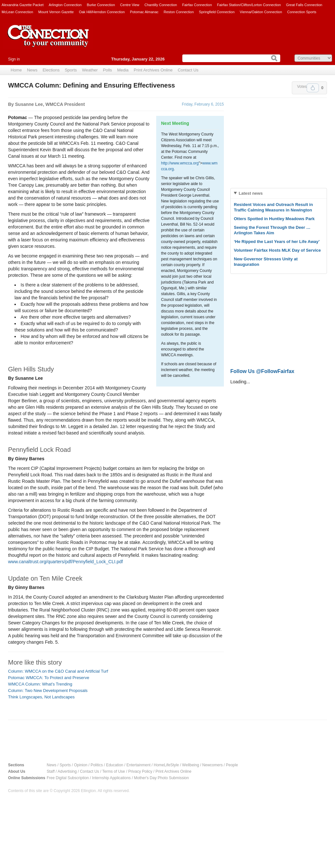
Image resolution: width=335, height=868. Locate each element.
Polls (107, 70)
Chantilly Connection (161, 5)
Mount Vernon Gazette (56, 12)
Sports (71, 70)
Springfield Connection (217, 12)
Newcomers (212, 765)
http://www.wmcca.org (180, 163)
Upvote (313, 88)
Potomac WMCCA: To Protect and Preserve (49, 678)
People (232, 765)
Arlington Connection (65, 5)
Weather (90, 70)
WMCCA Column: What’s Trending (40, 684)
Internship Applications (111, 778)
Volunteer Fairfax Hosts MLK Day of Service (277, 250)
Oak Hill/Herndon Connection (102, 12)
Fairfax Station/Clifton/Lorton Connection (249, 5)
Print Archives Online (153, 70)
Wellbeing (190, 765)
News (32, 70)
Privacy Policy (140, 771)
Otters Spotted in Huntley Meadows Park (274, 219)
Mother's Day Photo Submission (161, 778)
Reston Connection (179, 12)
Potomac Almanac (144, 12)
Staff (51, 771)
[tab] (279, 193)
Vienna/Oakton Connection (261, 12)
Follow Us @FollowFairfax (262, 371)
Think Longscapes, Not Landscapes (41, 697)
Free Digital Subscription (68, 778)
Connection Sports (302, 12)
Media (123, 70)
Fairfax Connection (197, 5)
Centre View (130, 5)
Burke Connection (101, 5)
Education (115, 765)
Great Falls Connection (304, 5)
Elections (51, 70)
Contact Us (188, 70)
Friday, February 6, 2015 (203, 104)
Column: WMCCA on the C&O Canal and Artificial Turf (58, 671)
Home (16, 70)
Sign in (14, 59)
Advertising (67, 771)
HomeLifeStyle (166, 765)
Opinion (81, 765)
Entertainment (139, 765)
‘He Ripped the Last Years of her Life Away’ (277, 242)
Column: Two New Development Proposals (48, 691)
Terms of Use (114, 771)
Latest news (251, 193)
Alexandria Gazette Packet (23, 5)
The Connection (48, 41)
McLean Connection (17, 12)
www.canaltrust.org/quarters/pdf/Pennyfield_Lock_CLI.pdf (65, 562)
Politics (97, 765)
